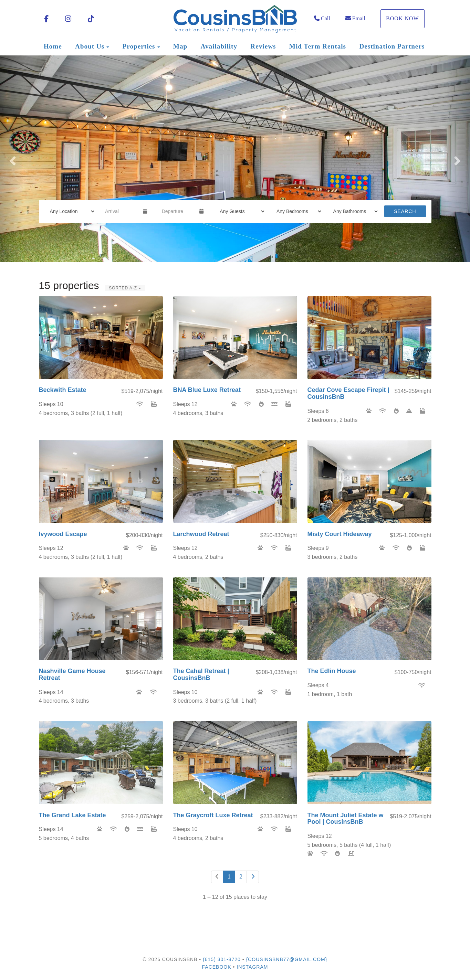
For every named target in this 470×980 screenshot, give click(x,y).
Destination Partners (392, 46)
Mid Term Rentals (318, 46)
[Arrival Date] (121, 211)
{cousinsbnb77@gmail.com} (287, 959)
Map (180, 46)
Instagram (252, 967)
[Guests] (240, 211)
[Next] (253, 877)
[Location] (70, 211)
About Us (90, 46)
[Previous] (217, 877)
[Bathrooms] (353, 211)
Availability (219, 46)
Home (53, 46)
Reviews (263, 46)
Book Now (403, 18)
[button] (12, 159)
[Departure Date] (178, 211)
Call (322, 18)
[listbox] (235, 159)
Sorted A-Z (125, 288)
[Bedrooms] (297, 211)
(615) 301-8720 (222, 959)
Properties (139, 46)
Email (355, 18)
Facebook (217, 967)
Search (405, 211)
